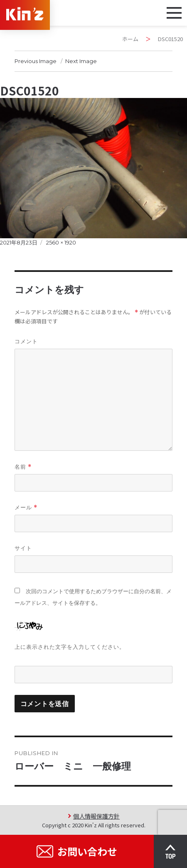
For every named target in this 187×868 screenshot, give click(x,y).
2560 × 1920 (61, 242)
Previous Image (36, 61)
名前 (23, 467)
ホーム (130, 39)
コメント (26, 341)
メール (26, 507)
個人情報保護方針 (96, 816)
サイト (23, 548)
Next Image (81, 61)
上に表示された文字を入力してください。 (70, 647)
